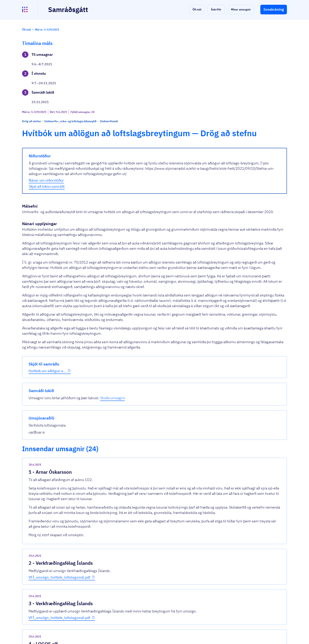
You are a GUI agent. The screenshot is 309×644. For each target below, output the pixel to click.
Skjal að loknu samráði (114, 153)
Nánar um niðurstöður (114, 147)
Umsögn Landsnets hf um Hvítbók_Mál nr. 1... (132, 579)
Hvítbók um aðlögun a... (47, 134)
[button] (197, 9)
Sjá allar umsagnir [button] (107, 594)
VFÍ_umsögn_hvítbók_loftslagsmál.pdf (127, 499)
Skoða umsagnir (267, 60)
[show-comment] (211, 443)
